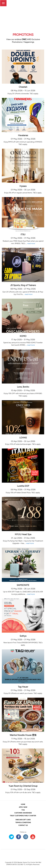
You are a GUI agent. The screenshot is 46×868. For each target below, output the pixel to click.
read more (31, 243)
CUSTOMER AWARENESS (23, 813)
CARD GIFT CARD (23, 820)
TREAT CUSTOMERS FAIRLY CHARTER (23, 816)
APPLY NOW (23, 807)
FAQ (23, 810)
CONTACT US (23, 825)
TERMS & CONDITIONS (23, 823)
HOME (23, 804)
